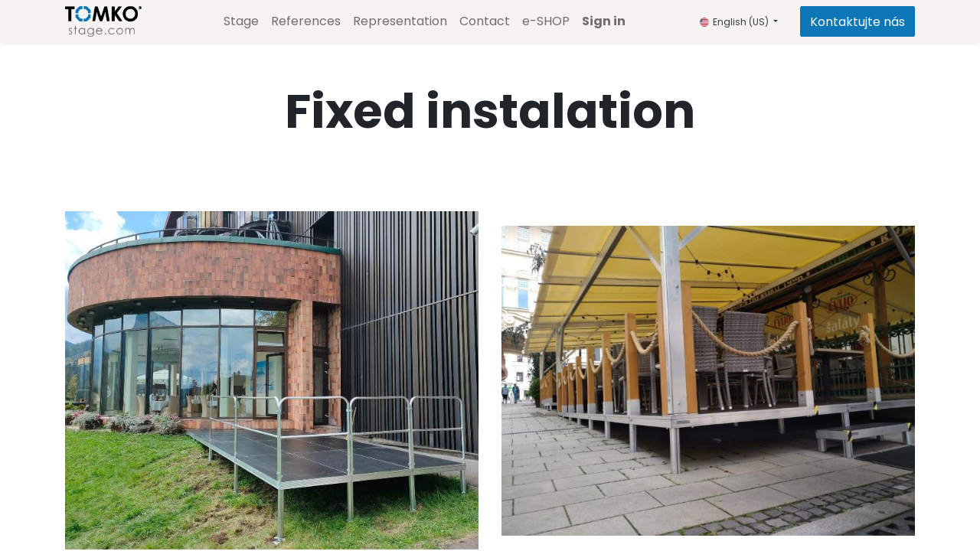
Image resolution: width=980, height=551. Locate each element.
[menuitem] (241, 21)
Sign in (604, 21)
